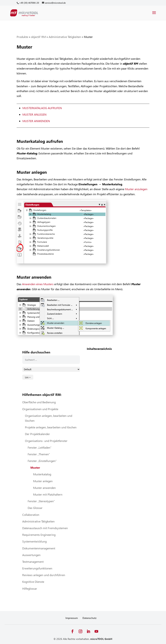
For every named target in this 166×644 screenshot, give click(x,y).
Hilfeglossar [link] (30, 588)
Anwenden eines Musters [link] (38, 284)
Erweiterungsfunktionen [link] (37, 568)
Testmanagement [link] (33, 562)
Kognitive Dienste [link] (33, 582)
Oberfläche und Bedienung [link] (39, 402)
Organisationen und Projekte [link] (40, 409)
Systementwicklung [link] (34, 541)
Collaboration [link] (31, 515)
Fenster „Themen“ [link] (39, 454)
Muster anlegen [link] (34, 114)
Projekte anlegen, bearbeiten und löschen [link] (51, 427)
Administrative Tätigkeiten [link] (65, 37)
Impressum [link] (72, 618)
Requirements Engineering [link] (39, 535)
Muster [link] (35, 467)
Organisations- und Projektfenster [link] (46, 441)
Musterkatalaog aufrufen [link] (42, 108)
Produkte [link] (22, 37)
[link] (29, 3)
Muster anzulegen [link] (136, 189)
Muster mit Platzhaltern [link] (48, 494)
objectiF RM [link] (38, 37)
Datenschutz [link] (90, 618)
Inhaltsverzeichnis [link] (99, 349)
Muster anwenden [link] (36, 121)
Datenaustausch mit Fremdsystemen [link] (45, 528)
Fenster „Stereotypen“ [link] (41, 501)
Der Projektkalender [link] (37, 434)
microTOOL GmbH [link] (101, 639)
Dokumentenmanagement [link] (39, 548)
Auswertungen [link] (31, 555)
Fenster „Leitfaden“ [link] (40, 447)
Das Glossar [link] (35, 508)
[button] (154, 15)
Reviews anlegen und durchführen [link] (44, 575)
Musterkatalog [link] (42, 474)
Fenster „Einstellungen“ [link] (42, 461)
